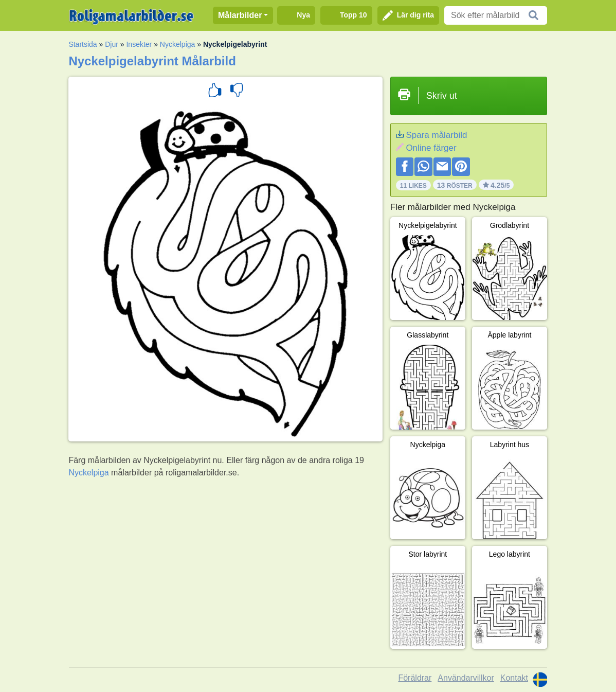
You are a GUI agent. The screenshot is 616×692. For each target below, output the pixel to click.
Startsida (83, 44)
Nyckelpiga (177, 44)
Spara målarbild (436, 135)
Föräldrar (415, 678)
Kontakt (514, 678)
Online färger (431, 148)
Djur (112, 44)
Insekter (139, 44)
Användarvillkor (466, 678)
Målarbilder (240, 15)
